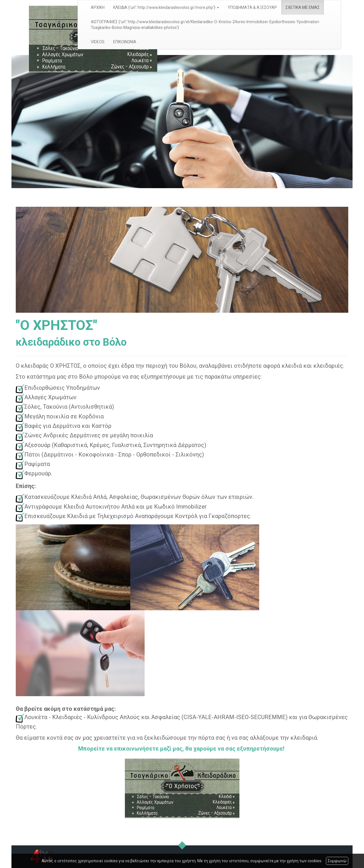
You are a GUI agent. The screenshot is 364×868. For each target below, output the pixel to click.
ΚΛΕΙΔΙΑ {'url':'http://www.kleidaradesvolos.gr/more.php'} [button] (166, 7)
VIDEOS (98, 42)
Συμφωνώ (337, 861)
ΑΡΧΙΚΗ (98, 7)
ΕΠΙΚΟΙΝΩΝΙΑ (125, 42)
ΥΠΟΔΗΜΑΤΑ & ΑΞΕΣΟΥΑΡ (252, 7)
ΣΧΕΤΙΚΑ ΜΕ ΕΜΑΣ (303, 7)
